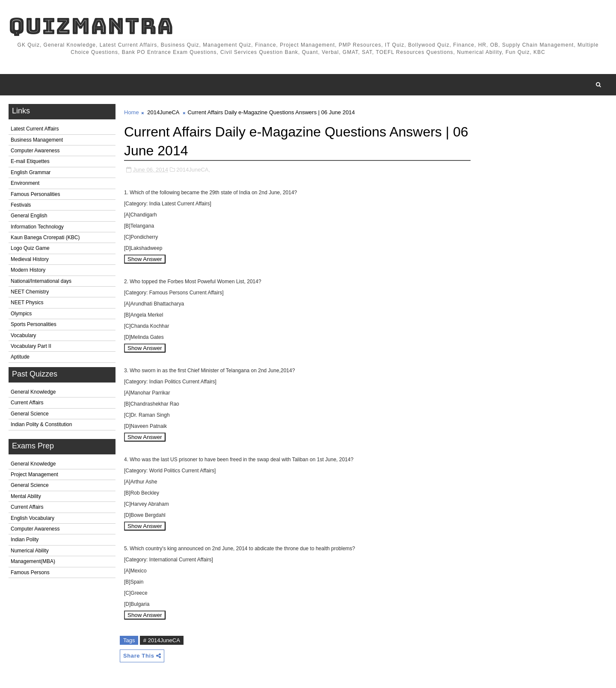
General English (29, 216)
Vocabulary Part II (31, 346)
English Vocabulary (33, 518)
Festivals (21, 205)
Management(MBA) (33, 561)
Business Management (37, 140)
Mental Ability (26, 496)
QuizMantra (91, 26)
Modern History (28, 270)
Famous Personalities (35, 194)
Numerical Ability (30, 551)
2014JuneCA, (193, 170)
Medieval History (30, 259)
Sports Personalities (34, 324)
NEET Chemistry (30, 292)
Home (132, 112)
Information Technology (37, 227)
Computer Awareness (35, 151)
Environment (25, 183)
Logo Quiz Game (30, 248)
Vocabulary (23, 335)
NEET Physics (27, 302)
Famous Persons (30, 572)
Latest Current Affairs (35, 129)
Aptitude (20, 357)
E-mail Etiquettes (30, 161)
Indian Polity (25, 540)
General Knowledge (33, 392)
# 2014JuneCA (162, 640)
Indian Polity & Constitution (41, 424)
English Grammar (31, 172)
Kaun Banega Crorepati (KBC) (45, 237)
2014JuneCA (163, 112)
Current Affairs (27, 403)
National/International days (41, 281)
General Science (30, 414)
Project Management (34, 474)
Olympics (21, 314)
